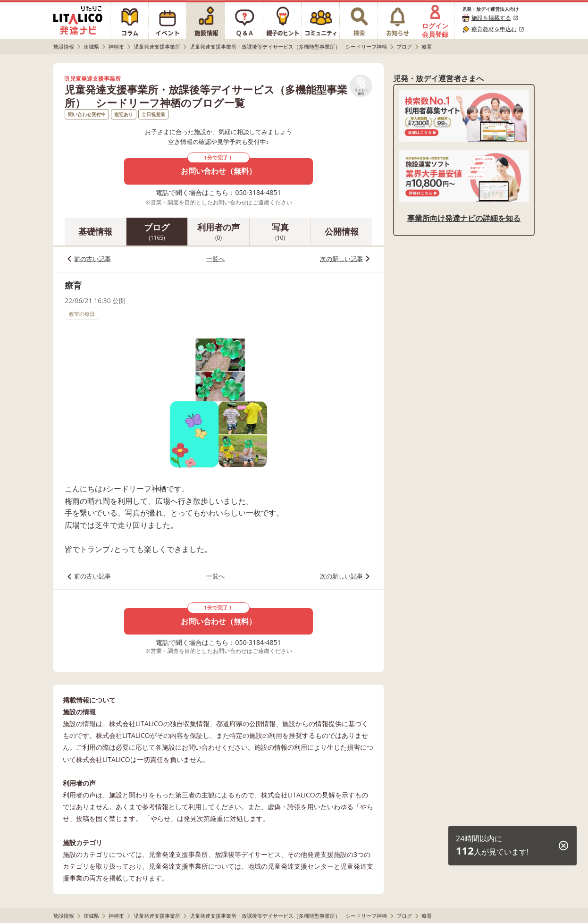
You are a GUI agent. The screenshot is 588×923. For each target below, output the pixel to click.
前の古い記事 (92, 259)
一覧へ (215, 259)
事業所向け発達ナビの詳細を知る (464, 218)
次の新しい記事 (341, 259)
